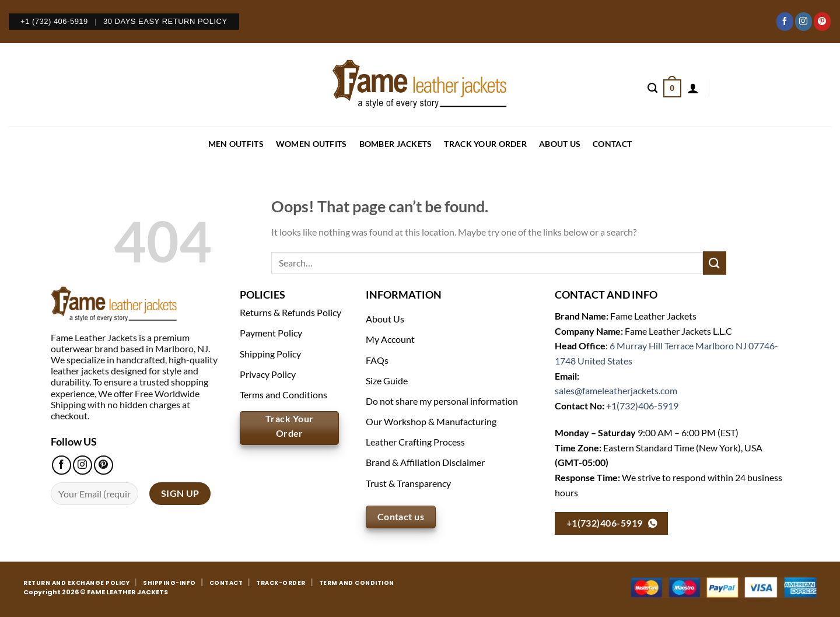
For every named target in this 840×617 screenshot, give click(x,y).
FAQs (377, 360)
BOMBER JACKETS (396, 144)
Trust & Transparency (408, 483)
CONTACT (612, 144)
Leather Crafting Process (415, 442)
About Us (560, 144)
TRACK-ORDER (281, 583)
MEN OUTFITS (236, 144)
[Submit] (715, 263)
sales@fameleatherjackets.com (616, 390)
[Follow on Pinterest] (822, 22)
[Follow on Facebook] (785, 22)
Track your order (485, 144)
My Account (390, 339)
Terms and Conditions (283, 395)
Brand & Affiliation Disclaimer (425, 462)
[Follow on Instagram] (804, 22)
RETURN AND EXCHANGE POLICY (76, 583)
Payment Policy (271, 333)
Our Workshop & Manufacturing (431, 421)
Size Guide (387, 381)
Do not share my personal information (442, 401)
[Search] (652, 88)
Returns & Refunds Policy (290, 312)
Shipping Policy (270, 354)
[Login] (693, 88)
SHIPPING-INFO (169, 583)
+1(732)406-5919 (642, 406)
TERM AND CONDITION (357, 583)
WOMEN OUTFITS (311, 144)
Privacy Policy (268, 374)
